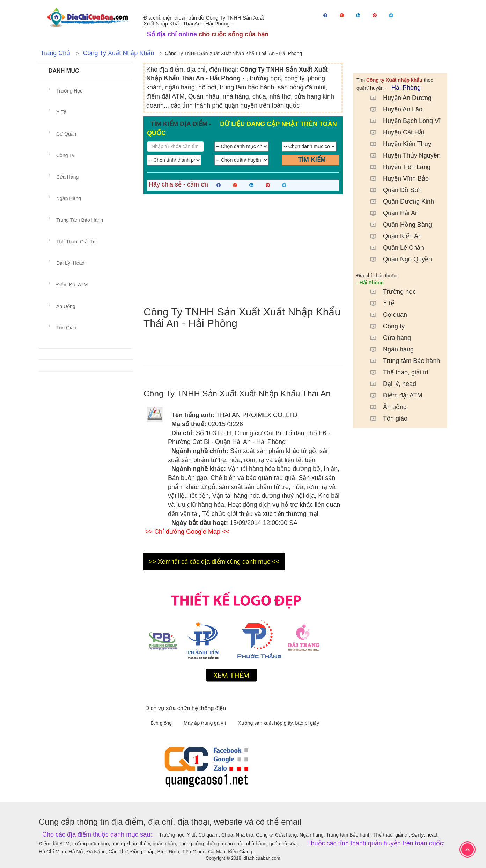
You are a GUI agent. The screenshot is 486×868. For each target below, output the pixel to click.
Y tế (379, 303)
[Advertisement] (243, 250)
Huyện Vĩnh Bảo (396, 178)
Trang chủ (55, 53)
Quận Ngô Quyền (398, 259)
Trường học (390, 292)
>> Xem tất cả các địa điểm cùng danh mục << (214, 562)
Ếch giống (162, 723)
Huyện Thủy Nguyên (402, 155)
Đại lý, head (390, 384)
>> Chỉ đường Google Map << (187, 532)
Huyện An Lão (393, 109)
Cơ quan (385, 315)
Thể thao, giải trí (396, 372)
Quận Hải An (391, 213)
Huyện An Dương (397, 98)
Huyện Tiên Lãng (397, 167)
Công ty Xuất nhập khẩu (118, 53)
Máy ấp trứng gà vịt (205, 723)
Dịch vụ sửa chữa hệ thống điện (186, 708)
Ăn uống (385, 407)
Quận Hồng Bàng (398, 225)
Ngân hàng (389, 349)
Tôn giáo (385, 418)
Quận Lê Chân (394, 248)
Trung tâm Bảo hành (402, 361)
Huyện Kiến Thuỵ (397, 144)
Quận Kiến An (393, 236)
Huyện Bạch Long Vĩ (402, 121)
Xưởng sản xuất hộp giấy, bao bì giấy (278, 723)
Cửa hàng (387, 338)
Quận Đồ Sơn (393, 190)
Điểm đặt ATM (393, 395)
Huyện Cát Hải (394, 132)
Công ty (384, 326)
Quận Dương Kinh (399, 202)
